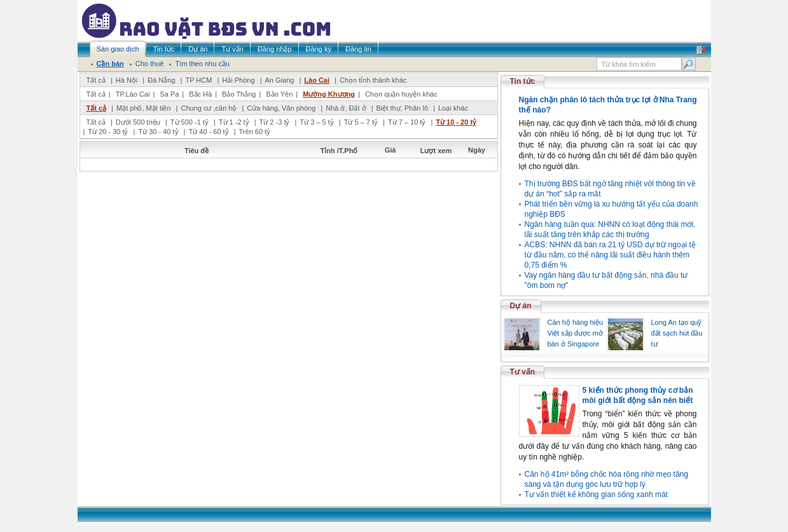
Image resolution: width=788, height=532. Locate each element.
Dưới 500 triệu (138, 122)
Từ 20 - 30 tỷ (108, 132)
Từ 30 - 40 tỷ (158, 132)
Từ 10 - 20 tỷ (456, 122)
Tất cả (96, 80)
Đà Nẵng (161, 80)
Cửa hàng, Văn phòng (281, 108)
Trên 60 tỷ (255, 132)
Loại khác (453, 108)
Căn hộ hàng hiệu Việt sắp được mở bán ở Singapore (576, 333)
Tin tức (523, 81)
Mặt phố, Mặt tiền (144, 108)
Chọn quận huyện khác (401, 94)
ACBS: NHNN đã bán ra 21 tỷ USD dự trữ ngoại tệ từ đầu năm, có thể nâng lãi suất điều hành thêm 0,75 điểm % (610, 255)
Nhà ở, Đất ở (346, 108)
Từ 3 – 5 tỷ (316, 122)
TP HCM (198, 80)
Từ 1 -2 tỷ (234, 122)
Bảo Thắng (239, 94)
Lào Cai (317, 80)
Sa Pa (169, 94)
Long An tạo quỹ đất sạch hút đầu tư (677, 333)
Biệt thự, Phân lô (403, 108)
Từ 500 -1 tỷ (190, 122)
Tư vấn (523, 372)
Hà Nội (127, 80)
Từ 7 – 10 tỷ (407, 122)
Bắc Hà (200, 94)
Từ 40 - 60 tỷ (208, 132)
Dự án (521, 306)
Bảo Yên (279, 94)
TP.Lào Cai (133, 94)
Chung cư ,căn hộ (209, 108)
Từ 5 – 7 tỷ (361, 122)
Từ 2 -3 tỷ (275, 122)
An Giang (280, 80)
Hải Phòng (238, 80)
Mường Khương (329, 94)
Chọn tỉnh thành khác (373, 80)
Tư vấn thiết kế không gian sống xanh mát (596, 494)
